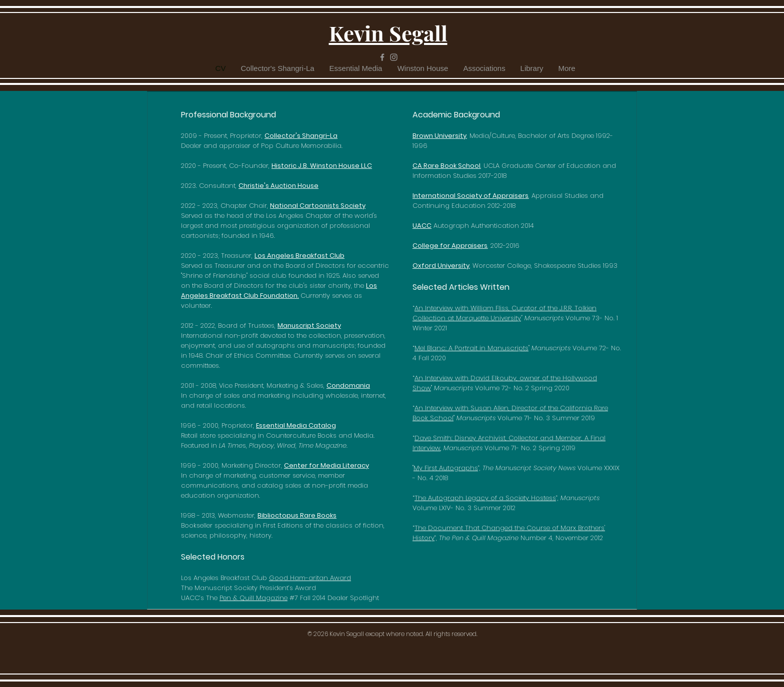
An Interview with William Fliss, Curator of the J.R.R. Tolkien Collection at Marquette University (504, 313)
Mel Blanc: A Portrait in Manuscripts (471, 348)
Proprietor (246, 136)
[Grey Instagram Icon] (394, 57)
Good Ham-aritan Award (310, 578)
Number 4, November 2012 (521, 538)
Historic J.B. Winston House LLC (322, 166)
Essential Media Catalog (296, 425)
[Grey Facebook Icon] (382, 57)
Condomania (348, 385)
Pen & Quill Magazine (253, 598)
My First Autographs (446, 468)
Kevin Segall (388, 33)
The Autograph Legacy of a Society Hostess (485, 498)
